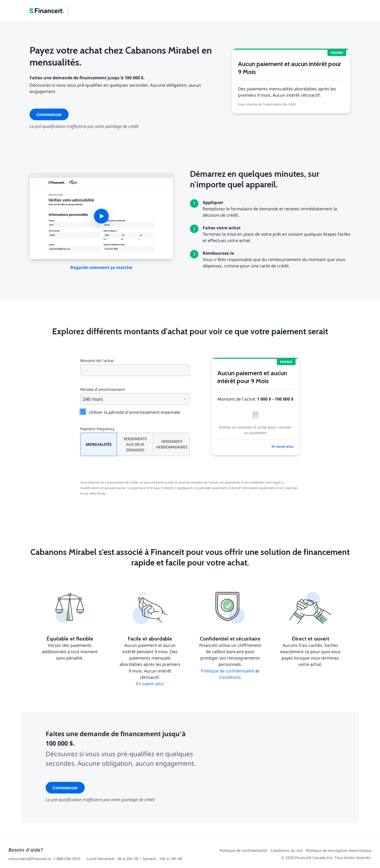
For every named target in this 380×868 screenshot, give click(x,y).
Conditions (230, 677)
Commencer (49, 114)
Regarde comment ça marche (101, 267)
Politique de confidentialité (228, 671)
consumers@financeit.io (30, 859)
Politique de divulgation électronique (339, 850)
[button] (101, 216)
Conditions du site (287, 850)
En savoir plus (282, 446)
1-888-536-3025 (67, 859)
